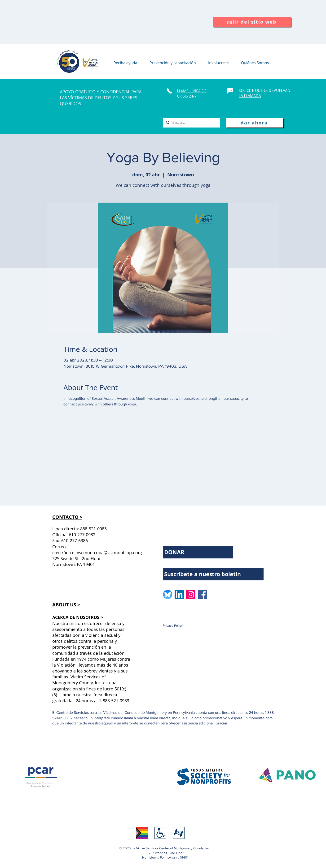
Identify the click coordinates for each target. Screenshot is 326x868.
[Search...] (191, 123)
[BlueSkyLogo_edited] (168, 594)
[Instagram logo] (191, 594)
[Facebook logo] (202, 594)
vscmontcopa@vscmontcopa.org (109, 553)
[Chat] (230, 91)
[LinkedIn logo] (179, 594)
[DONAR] (198, 552)
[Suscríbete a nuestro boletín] (213, 574)
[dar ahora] (255, 123)
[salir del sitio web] (252, 22)
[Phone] (169, 91)
